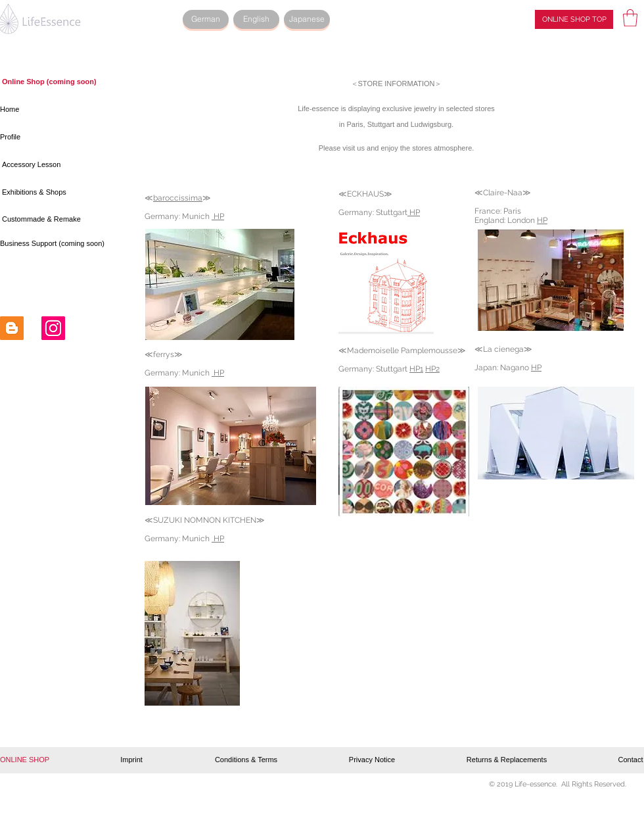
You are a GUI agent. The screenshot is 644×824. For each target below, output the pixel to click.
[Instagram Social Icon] (53, 328)
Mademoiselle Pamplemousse (402, 351)
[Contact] (631, 760)
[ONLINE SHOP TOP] (574, 19)
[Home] (49, 110)
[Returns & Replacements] (507, 760)
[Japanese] (307, 19)
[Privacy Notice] (372, 760)
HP (218, 373)
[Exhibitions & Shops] (37, 193)
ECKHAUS (365, 194)
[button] (630, 18)
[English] (256, 19)
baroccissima (178, 198)
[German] (206, 19)
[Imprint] (131, 760)
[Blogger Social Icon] (12, 328)
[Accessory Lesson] (51, 165)
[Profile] (49, 137)
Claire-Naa (503, 193)
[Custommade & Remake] (45, 220)
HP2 (432, 369)
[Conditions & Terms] (246, 760)
